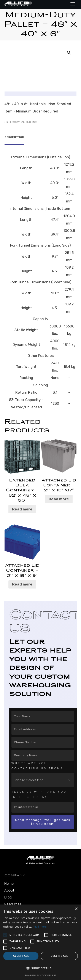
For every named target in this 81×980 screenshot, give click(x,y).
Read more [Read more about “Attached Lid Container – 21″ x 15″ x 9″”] (22, 583)
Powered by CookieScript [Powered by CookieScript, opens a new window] (40, 975)
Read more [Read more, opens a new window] (40, 927)
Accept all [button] (21, 956)
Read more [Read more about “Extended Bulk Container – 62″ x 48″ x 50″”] (22, 507)
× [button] (76, 909)
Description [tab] (14, 137)
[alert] (40, 942)
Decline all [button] (59, 956)
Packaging (29, 122)
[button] (69, 53)
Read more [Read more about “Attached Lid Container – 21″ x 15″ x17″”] (59, 497)
